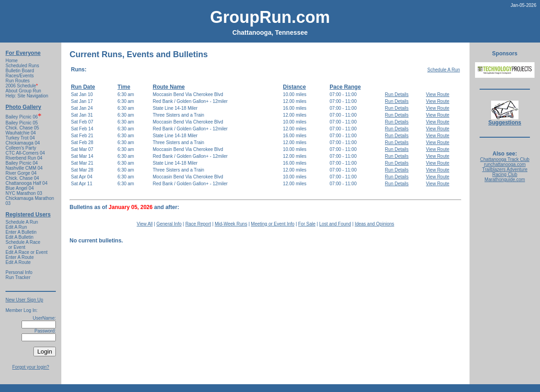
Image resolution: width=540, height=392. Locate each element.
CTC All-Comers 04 (25, 153)
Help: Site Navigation (27, 96)
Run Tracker (18, 277)
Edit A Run (16, 227)
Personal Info (19, 272)
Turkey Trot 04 (20, 138)
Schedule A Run (22, 222)
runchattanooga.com (505, 164)
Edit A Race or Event (27, 252)
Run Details (397, 94)
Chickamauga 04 (23, 143)
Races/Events (20, 76)
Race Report (198, 224)
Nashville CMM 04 (24, 168)
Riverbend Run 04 (24, 158)
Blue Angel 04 (20, 188)
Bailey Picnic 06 (22, 117)
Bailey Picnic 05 (22, 123)
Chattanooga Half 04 (27, 183)
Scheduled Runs (22, 66)
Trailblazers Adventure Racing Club (505, 172)
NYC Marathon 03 (24, 193)
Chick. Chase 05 (22, 128)
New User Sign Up (24, 300)
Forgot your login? (31, 367)
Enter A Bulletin (21, 232)
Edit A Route (18, 262)
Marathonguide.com (505, 180)
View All (145, 224)
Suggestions (505, 120)
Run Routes (18, 81)
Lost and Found (335, 224)
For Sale (307, 224)
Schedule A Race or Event (23, 245)
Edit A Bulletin (19, 237)
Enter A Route (20, 257)
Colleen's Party (21, 148)
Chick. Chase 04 (22, 178)
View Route (438, 94)
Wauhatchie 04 (21, 133)
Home (12, 61)
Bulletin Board (20, 71)
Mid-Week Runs (231, 224)
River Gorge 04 (21, 173)
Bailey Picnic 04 (22, 163)
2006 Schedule (22, 86)
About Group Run (23, 91)
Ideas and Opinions (374, 224)
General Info (169, 224)
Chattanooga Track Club (505, 159)
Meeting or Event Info (273, 224)
